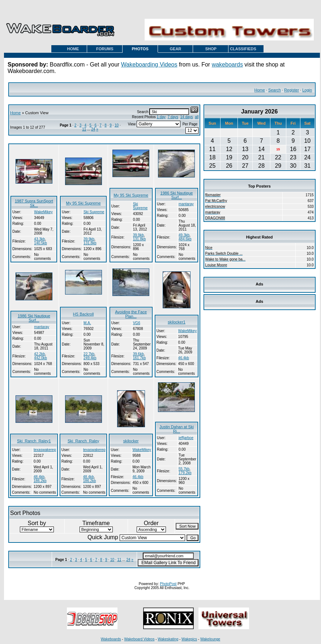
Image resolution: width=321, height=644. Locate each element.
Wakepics (189, 639)
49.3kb (184, 235)
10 (117, 125)
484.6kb (185, 239)
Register (292, 90)
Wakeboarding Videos (149, 65)
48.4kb (39, 477)
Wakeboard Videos (139, 639)
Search (275, 90)
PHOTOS (140, 49)
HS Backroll (83, 314)
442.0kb (40, 358)
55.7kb (184, 469)
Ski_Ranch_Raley (83, 441)
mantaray (186, 204)
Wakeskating (168, 639)
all (197, 117)
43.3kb (39, 239)
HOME (73, 49)
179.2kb (185, 473)
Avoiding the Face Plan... (131, 314)
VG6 (137, 323)
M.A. (87, 323)
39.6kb (138, 354)
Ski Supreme (94, 212)
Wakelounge (210, 639)
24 (93, 129)
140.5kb (40, 243)
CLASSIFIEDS (243, 49)
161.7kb (140, 358)
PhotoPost (168, 584)
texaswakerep (45, 450)
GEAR (176, 49)
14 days (187, 117)
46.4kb (184, 358)
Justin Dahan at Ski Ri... (177, 429)
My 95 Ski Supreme (84, 203)
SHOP (211, 49)
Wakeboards (111, 639)
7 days (173, 117)
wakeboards (227, 65)
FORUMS (105, 49)
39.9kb (89, 239)
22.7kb (89, 354)
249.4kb (90, 358)
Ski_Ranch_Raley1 (34, 441)
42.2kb (39, 354)
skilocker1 (177, 322)
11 (84, 129)
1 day (161, 117)
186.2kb (40, 481)
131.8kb (90, 243)
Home (260, 90)
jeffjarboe (186, 438)
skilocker (131, 441)
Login (307, 90)
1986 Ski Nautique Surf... (177, 195)
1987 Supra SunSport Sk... (34, 203)
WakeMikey (43, 212)
